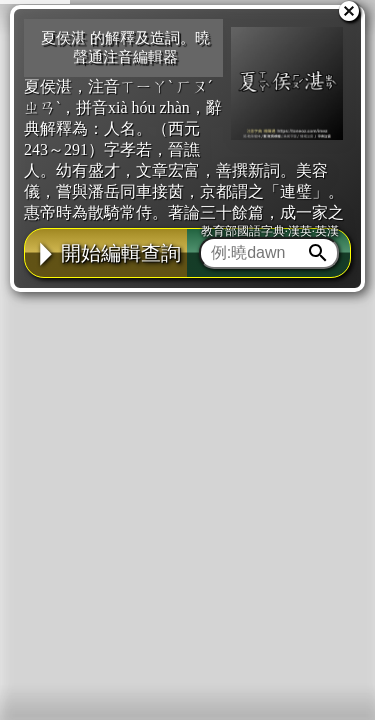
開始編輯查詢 (106, 253)
